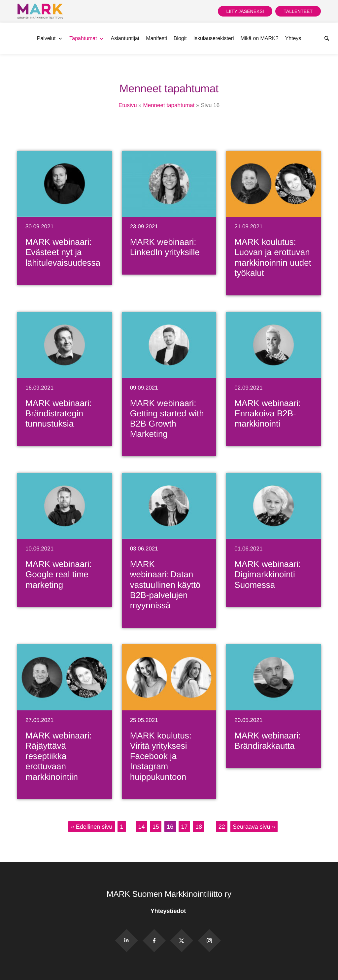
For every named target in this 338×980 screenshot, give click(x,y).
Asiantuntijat (125, 38)
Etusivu (128, 105)
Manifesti (156, 38)
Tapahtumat (87, 39)
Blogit (180, 38)
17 (185, 826)
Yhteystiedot (169, 911)
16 (170, 826)
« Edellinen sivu (92, 826)
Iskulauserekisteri (214, 38)
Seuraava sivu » (254, 826)
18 (199, 826)
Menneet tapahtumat (169, 105)
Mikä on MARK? (259, 38)
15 (156, 826)
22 (222, 826)
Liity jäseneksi (245, 11)
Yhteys (293, 38)
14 (141, 826)
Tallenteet (298, 11)
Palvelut (50, 39)
